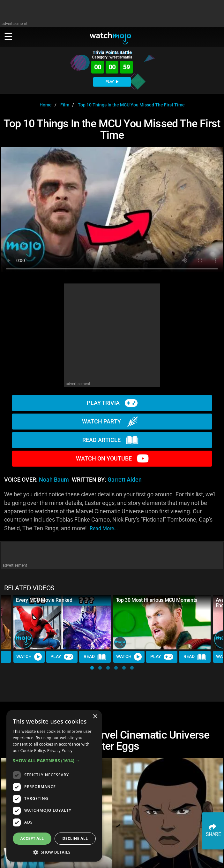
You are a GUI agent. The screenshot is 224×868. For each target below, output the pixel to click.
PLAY (112, 82)
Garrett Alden (125, 480)
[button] (92, 668)
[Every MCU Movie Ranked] (62, 622)
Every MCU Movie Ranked (44, 600)
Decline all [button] (75, 838)
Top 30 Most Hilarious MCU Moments (157, 600)
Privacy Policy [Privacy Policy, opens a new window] (60, 751)
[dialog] (54, 786)
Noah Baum (54, 480)
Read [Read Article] (95, 657)
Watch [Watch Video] (29, 657)
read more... (104, 528)
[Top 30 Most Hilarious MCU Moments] (162, 622)
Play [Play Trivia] (62, 657)
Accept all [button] (32, 838)
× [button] (95, 717)
